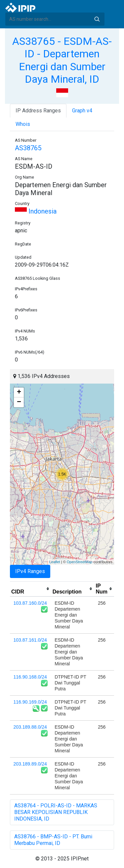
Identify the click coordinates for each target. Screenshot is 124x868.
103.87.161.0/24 (30, 640)
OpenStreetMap (80, 562)
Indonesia (36, 211)
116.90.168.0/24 (30, 677)
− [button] (19, 402)
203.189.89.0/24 (30, 764)
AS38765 (28, 148)
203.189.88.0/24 (30, 727)
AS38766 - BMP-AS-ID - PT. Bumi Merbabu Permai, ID (53, 840)
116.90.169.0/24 (30, 702)
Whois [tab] (23, 124)
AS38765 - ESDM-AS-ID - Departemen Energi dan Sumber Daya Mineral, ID (62, 60)
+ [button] (19, 392)
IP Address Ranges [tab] (38, 111)
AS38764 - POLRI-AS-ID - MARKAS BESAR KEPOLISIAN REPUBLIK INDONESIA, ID (56, 812)
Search (97, 19)
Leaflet (55, 562)
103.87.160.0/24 (30, 603)
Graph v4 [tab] (82, 111)
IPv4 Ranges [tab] (30, 571)
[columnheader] (31, 589)
